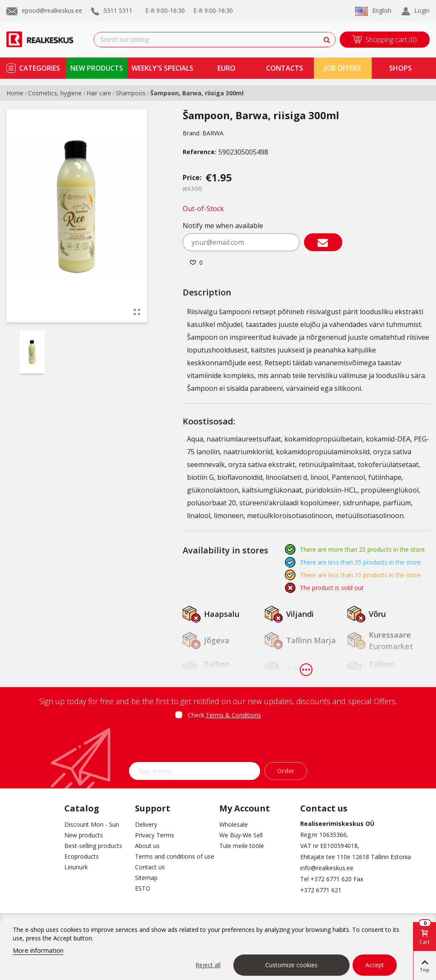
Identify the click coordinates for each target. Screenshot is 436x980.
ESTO (143, 888)
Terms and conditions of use (171, 856)
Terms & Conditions (233, 715)
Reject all (208, 965)
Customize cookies (291, 965)
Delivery (146, 824)
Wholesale (234, 824)
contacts (285, 68)
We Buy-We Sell (241, 835)
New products (84, 835)
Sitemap (146, 878)
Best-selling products (93, 846)
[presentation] (218, 743)
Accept (375, 965)
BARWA (213, 133)
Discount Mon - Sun (92, 824)
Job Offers (343, 68)
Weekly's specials (162, 68)
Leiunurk (76, 867)
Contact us (150, 867)
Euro (227, 68)
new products (97, 68)
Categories (40, 68)
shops (400, 68)
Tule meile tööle (242, 846)
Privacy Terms (155, 835)
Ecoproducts (82, 856)
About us (147, 846)
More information (38, 950)
